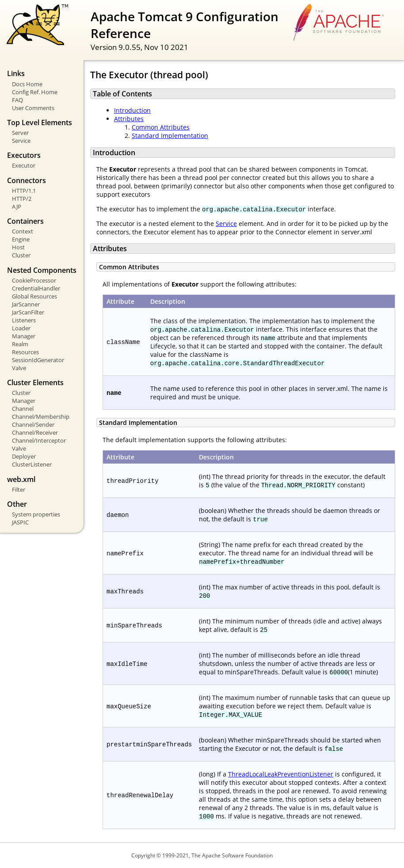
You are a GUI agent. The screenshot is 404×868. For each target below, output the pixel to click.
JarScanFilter (28, 312)
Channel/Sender (33, 424)
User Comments (33, 108)
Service (21, 141)
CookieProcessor (34, 280)
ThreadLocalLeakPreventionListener (281, 774)
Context (23, 231)
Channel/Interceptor (39, 440)
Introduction (132, 110)
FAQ (17, 100)
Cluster (21, 255)
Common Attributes (161, 127)
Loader (21, 328)
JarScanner (26, 304)
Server (20, 133)
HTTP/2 (22, 199)
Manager (24, 336)
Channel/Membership (41, 417)
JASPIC (20, 522)
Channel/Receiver (35, 432)
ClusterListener (32, 464)
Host (18, 247)
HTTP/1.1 (24, 191)
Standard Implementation (170, 136)
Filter (19, 489)
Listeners (24, 320)
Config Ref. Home (35, 92)
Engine (21, 239)
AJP (17, 206)
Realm (20, 344)
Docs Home (27, 84)
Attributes (129, 119)
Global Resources (34, 296)
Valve (19, 368)
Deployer (24, 456)
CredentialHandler (36, 288)
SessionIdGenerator (38, 360)
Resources (25, 352)
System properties (36, 514)
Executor (24, 165)
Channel (23, 409)
